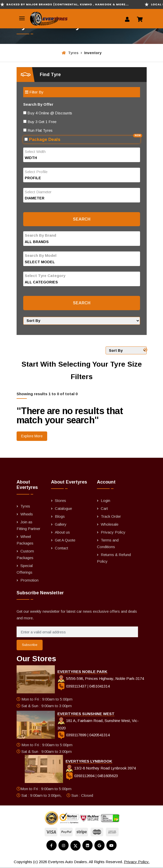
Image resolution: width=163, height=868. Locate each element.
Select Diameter (38, 192)
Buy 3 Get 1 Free (40, 122)
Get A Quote (65, 540)
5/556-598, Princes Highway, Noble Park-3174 (101, 678)
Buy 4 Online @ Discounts (45, 113)
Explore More (32, 436)
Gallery (61, 524)
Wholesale (110, 524)
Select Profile (36, 172)
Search (82, 219)
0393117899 (72, 735)
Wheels (27, 514)
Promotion (29, 580)
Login (105, 501)
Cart (104, 508)
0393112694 (80, 776)
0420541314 (99, 735)
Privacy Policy (113, 532)
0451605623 (108, 776)
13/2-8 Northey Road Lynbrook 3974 (101, 768)
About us (62, 532)
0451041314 (99, 686)
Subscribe (30, 645)
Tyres (70, 53)
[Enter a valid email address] (77, 632)
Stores (60, 501)
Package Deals (82, 139)
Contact (61, 548)
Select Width (35, 152)
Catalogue (63, 508)
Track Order (111, 516)
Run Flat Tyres (38, 130)
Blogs (60, 516)
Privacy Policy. (137, 862)
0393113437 (72, 686)
